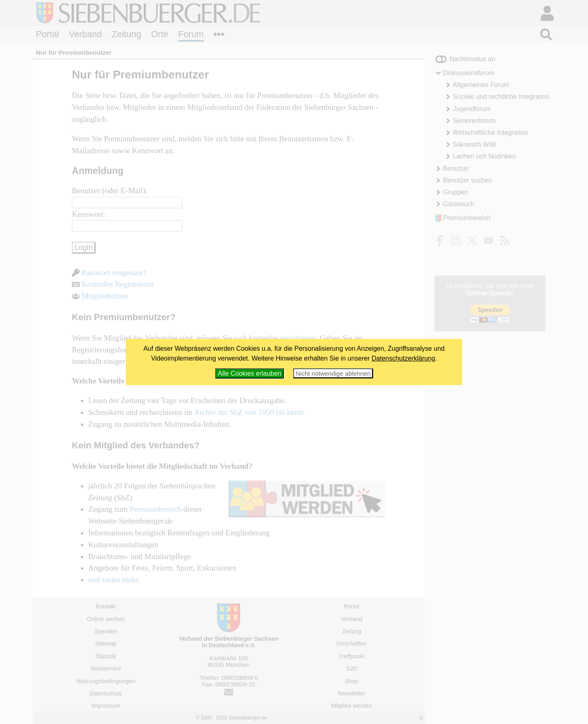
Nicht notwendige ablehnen (333, 373)
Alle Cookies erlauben (249, 373)
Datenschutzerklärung (403, 358)
